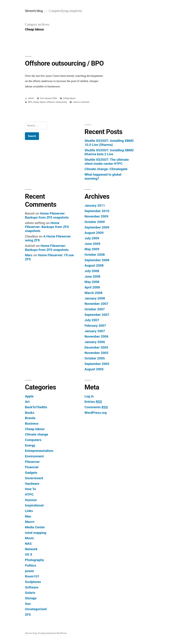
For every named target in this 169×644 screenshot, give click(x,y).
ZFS (28, 615)
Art (27, 402)
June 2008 (92, 276)
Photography (34, 560)
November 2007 (96, 304)
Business (32, 423)
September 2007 (97, 315)
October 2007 (95, 309)
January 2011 (95, 205)
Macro (30, 522)
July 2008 (92, 271)
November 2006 (96, 336)
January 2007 (95, 331)
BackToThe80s (36, 407)
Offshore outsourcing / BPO (64, 63)
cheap (36, 102)
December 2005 (96, 347)
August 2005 (94, 369)
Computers (33, 440)
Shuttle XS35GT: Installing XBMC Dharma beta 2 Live (109, 152)
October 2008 (95, 255)
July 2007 (92, 320)
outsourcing (61, 102)
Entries (93, 402)
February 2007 (95, 326)
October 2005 (95, 358)
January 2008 (95, 298)
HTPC (29, 494)
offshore (51, 102)
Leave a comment (81, 102)
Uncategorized (36, 609)
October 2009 (95, 222)
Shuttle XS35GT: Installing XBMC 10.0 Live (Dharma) (109, 143)
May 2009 (92, 249)
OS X (29, 554)
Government (34, 478)
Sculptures (33, 582)
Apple (29, 396)
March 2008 (93, 293)
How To (30, 489)
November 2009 (96, 216)
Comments (96, 407)
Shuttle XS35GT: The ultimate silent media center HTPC (107, 162)
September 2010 (97, 211)
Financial (32, 467)
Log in (89, 396)
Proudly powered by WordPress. (52, 633)
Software (32, 587)
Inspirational (34, 505)
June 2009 (92, 244)
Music (29, 538)
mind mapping (36, 533)
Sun (28, 604)
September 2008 (97, 260)
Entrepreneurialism (39, 451)
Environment (34, 456)
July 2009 (92, 238)
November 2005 (96, 353)
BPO (30, 102)
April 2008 (92, 287)
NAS (28, 544)
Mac (28, 516)
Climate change (36, 434)
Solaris (30, 593)
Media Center (35, 527)
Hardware (32, 484)
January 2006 (95, 342)
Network (31, 549)
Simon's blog (34, 11)
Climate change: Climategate (106, 169)
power (30, 571)
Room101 (32, 576)
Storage (31, 598)
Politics (30, 565)
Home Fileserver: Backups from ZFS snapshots (47, 215)
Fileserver (32, 462)
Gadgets (31, 473)
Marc (29, 255)
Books (30, 413)
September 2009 (97, 227)
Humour (31, 500)
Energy (30, 445)
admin (31, 98)
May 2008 (92, 282)
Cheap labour (69, 98)
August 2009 (94, 233)
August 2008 (94, 265)
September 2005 (97, 364)
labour (43, 102)
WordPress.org (96, 413)
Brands (30, 418)
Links (29, 511)
